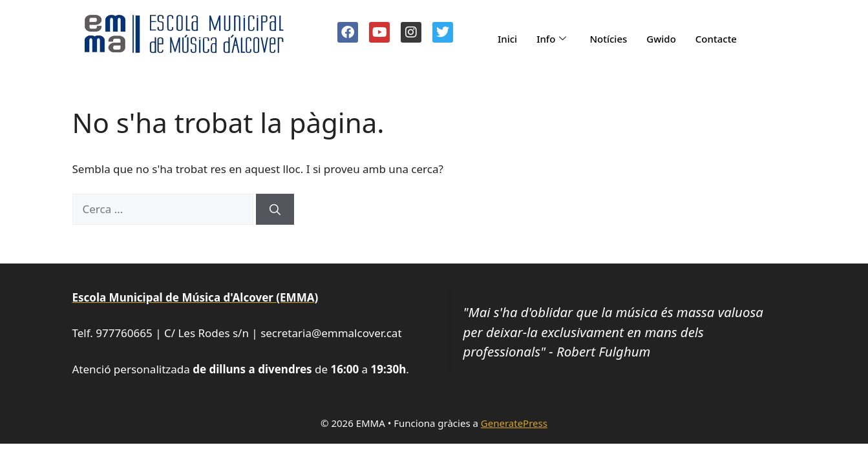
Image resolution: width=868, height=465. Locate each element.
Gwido (661, 39)
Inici (507, 39)
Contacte (716, 39)
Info (551, 39)
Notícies (608, 39)
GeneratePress (514, 423)
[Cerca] (275, 209)
